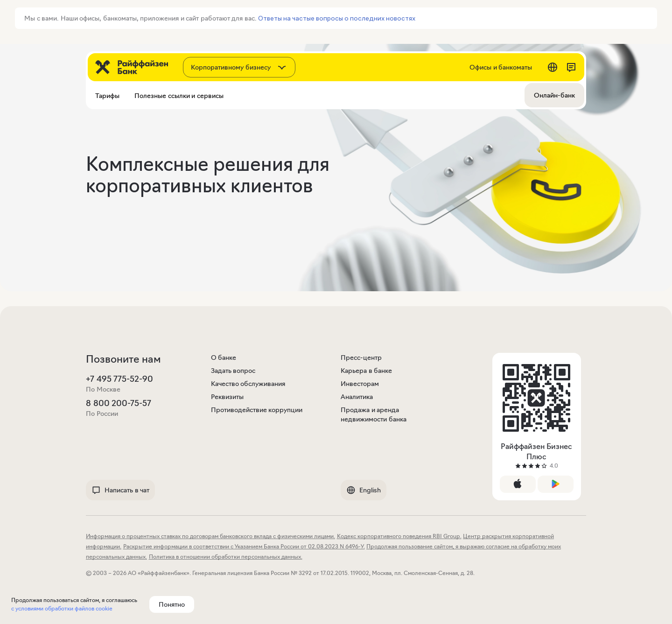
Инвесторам (360, 384)
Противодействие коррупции (257, 410)
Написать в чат (120, 490)
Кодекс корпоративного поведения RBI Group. (399, 536)
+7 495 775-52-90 (119, 379)
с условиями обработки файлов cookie (62, 608)
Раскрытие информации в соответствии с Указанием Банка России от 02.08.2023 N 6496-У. (244, 546)
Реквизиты (227, 397)
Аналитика (357, 397)
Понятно (172, 604)
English (364, 490)
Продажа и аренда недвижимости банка (374, 414)
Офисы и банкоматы (501, 67)
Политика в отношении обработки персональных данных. (226, 557)
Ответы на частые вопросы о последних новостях (337, 18)
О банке (224, 358)
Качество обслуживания (248, 384)
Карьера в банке (366, 371)
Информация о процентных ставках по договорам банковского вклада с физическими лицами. (210, 536)
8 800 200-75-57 (119, 403)
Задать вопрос (233, 371)
